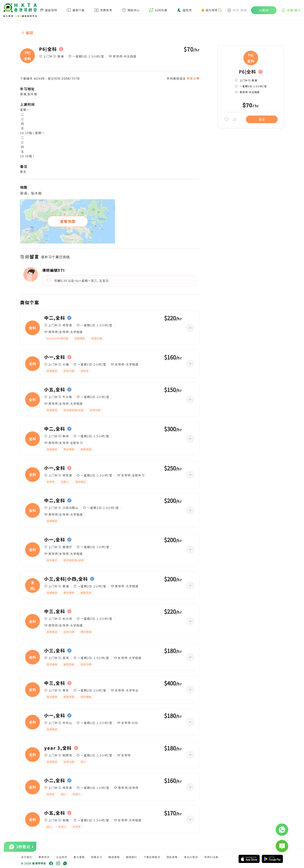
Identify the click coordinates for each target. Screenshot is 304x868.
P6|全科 (48, 49)
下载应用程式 (152, 857)
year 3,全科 (58, 748)
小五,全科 (55, 390)
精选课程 (114, 857)
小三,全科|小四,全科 (66, 579)
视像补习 (97, 857)
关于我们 (27, 857)
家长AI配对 (191, 857)
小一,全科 (55, 357)
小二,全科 (55, 781)
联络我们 (132, 857)
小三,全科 (55, 651)
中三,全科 (55, 611)
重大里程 (79, 857)
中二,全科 (55, 318)
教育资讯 (44, 857)
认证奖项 (62, 857)
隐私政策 (172, 857)
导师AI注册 (211, 857)
